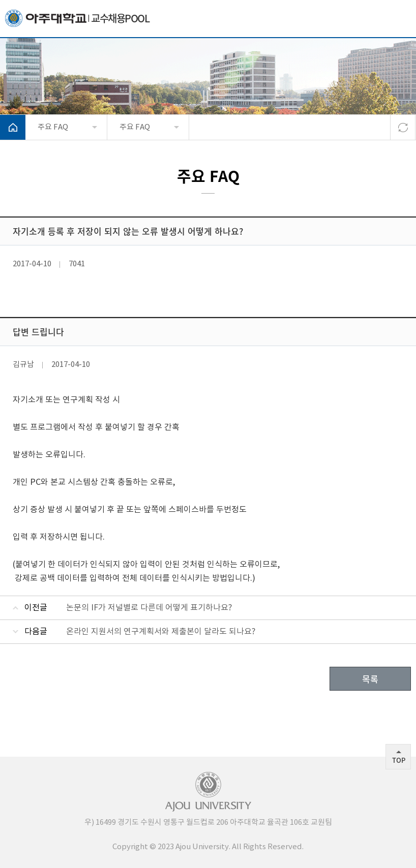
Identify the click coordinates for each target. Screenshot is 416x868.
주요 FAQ (53, 127)
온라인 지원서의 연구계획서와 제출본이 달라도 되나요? (161, 632)
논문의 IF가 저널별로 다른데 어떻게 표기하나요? (149, 608)
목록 (370, 679)
